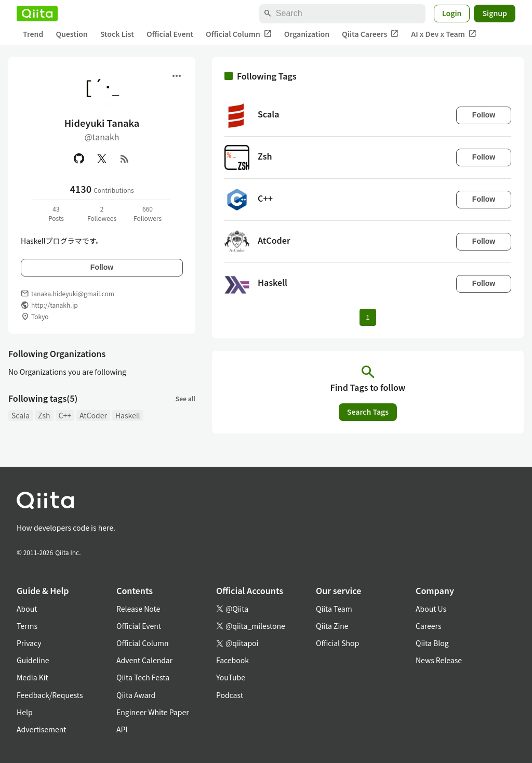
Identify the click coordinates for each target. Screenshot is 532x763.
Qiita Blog (432, 643)
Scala (21, 415)
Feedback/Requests (50, 695)
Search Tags (368, 412)
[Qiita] (37, 14)
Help (25, 712)
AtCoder (93, 415)
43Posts (56, 213)
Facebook (232, 660)
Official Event (170, 34)
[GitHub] (79, 159)
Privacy (29, 643)
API (122, 729)
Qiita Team (334, 609)
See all (185, 398)
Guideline (33, 660)
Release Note (138, 609)
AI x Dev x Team (444, 34)
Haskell (128, 415)
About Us (431, 609)
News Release (439, 660)
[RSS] (125, 159)
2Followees (102, 213)
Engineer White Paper (153, 712)
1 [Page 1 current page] (368, 317)
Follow (102, 267)
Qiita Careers (370, 34)
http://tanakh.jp (55, 305)
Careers (428, 626)
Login (452, 13)
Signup (495, 13)
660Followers (148, 213)
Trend (33, 34)
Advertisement (42, 729)
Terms (27, 626)
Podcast (230, 695)
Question (71, 34)
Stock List (117, 34)
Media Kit (32, 677)
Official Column (239, 34)
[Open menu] (177, 76)
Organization (307, 34)
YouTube (231, 677)
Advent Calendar (144, 660)
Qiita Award (136, 695)
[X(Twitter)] (102, 159)
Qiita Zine (332, 626)
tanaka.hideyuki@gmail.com (73, 293)
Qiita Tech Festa (143, 677)
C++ (65, 415)
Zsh (44, 415)
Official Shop (337, 643)
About (27, 609)
